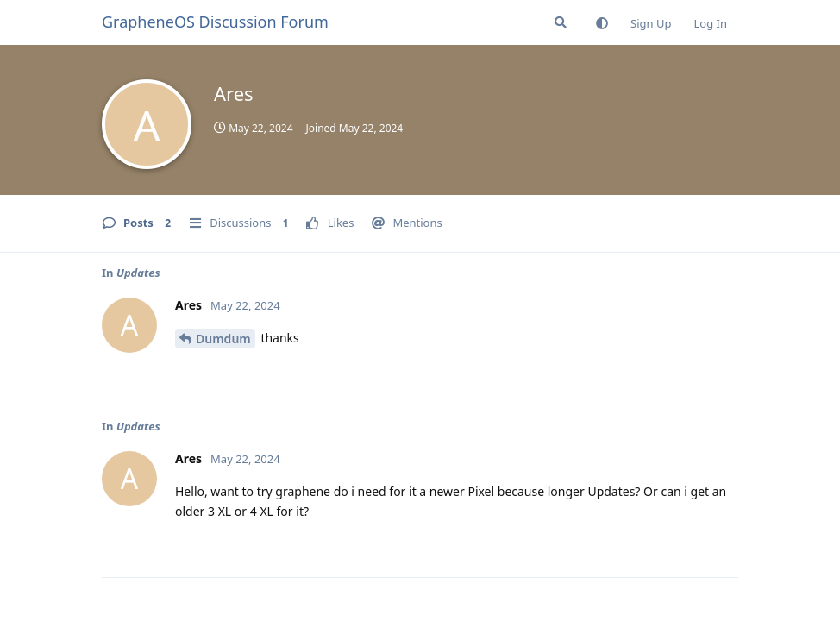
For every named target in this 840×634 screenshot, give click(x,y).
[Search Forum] (561, 22)
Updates (138, 273)
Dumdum (223, 339)
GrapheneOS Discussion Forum (215, 22)
